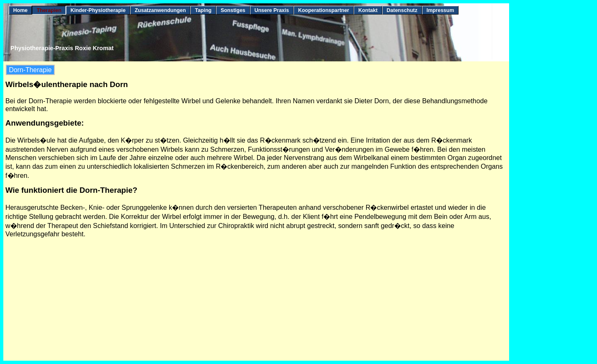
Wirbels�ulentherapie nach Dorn (67, 84)
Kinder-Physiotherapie (98, 10)
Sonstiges (233, 10)
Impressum (440, 10)
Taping (203, 10)
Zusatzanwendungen (160, 10)
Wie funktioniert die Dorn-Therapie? (71, 190)
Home (21, 10)
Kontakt (368, 10)
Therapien (49, 10)
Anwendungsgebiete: (45, 123)
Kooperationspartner (324, 10)
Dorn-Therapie (30, 70)
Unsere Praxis (272, 10)
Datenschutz (402, 10)
